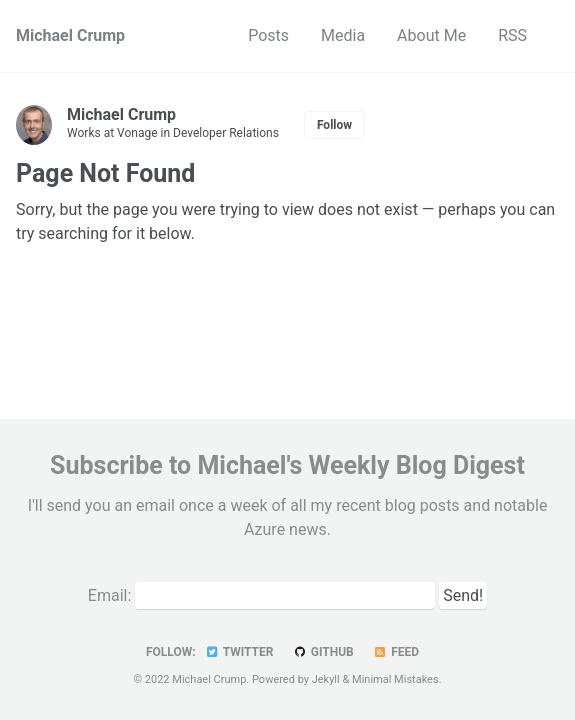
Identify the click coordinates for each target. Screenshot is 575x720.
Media (343, 35)
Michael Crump (70, 35)
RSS (512, 35)
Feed (396, 652)
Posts (268, 35)
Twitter (239, 652)
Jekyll (326, 679)
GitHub (322, 652)
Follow (334, 125)
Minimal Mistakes (395, 679)
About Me (431, 35)
